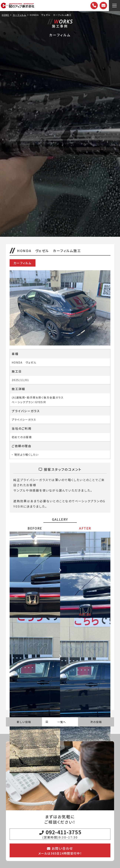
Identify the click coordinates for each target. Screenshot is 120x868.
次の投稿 (96, 722)
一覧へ (56, 722)
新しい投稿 (24, 722)
